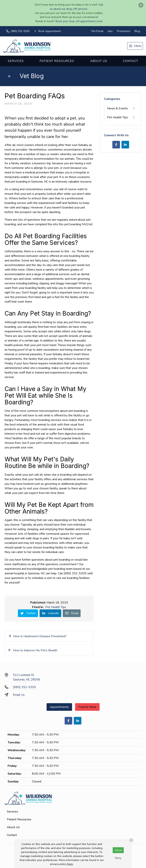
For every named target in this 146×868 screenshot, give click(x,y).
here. (70, 864)
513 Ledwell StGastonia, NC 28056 (27, 677)
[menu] (135, 46)
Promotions (124, 31)
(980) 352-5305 (24, 687)
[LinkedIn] (125, 145)
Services (16, 61)
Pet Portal (97, 31)
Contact (131, 61)
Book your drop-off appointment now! (79, 21)
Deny (118, 858)
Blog (137, 31)
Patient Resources (57, 61)
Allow (118, 850)
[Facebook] (116, 145)
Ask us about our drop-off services (77, 7)
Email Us (19, 695)
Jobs (110, 31)
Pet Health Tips (56, 607)
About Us (99, 61)
